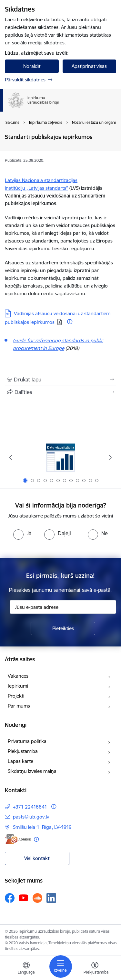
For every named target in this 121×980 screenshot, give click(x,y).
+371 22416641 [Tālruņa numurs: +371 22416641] (30, 807)
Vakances (18, 676)
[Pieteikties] (63, 628)
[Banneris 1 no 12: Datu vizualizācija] (61, 458)
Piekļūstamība (23, 751)
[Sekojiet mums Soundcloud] (37, 898)
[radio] (22, 533)
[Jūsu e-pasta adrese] (63, 607)
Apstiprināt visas (89, 66)
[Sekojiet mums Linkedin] (51, 898)
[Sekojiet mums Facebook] (10, 898)
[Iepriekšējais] (11, 457)
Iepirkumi (18, 686)
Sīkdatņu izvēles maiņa (32, 771)
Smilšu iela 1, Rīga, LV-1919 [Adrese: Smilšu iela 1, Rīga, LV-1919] (42, 827)
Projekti (16, 696)
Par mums (19, 706)
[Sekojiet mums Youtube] (24, 898)
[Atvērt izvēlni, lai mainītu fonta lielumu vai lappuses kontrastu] (95, 969)
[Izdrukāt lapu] (60, 380)
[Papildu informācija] (70, 322)
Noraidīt (32, 66)
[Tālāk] (110, 457)
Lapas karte (20, 761)
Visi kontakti (37, 858)
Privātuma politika (27, 741)
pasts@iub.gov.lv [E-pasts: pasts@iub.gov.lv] (31, 817)
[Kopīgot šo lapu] (60, 392)
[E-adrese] (18, 839)
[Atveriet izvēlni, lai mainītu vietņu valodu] (26, 969)
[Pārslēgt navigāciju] (61, 966)
